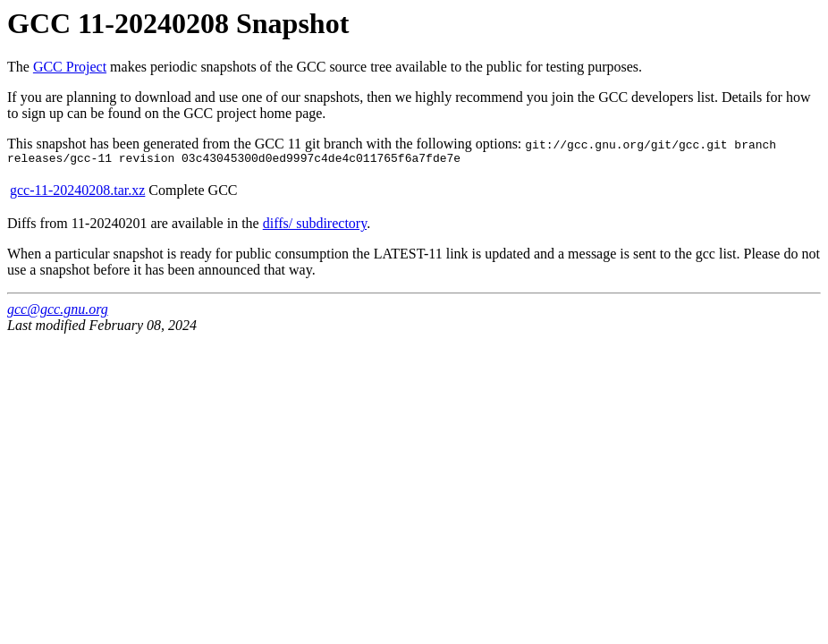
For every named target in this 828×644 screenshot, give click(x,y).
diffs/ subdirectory (315, 226)
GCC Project (70, 67)
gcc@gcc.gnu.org (58, 312)
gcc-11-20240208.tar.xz (77, 193)
